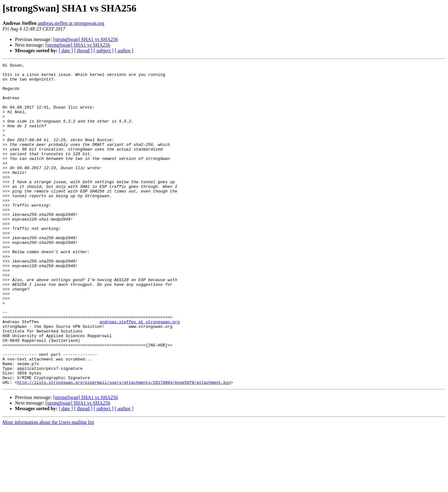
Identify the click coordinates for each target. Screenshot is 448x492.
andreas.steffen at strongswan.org (71, 23)
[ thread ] (83, 51)
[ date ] (66, 51)
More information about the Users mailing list (48, 487)
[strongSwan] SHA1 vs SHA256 (86, 39)
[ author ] (124, 51)
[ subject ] (104, 51)
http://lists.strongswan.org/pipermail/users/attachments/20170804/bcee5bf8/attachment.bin (124, 447)
